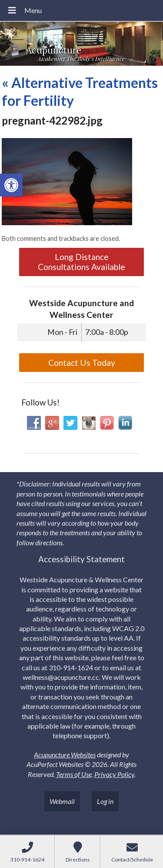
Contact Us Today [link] (82, 363)
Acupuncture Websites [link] (65, 755)
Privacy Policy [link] (114, 774)
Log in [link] (105, 801)
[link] (11, 185)
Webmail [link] (62, 801)
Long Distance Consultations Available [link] (81, 262)
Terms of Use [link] (74, 774)
